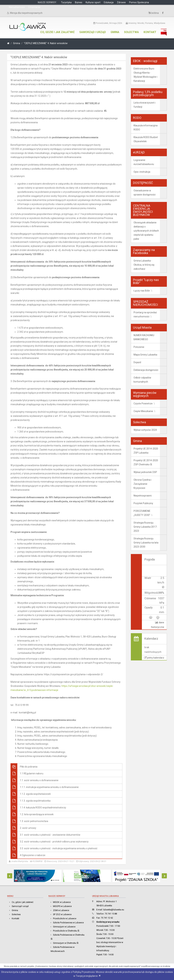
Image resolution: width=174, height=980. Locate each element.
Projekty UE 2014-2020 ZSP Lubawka (146, 451)
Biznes (79, 2)
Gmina (115, 32)
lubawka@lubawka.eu (114, 910)
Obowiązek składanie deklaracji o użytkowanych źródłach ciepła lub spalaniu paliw (146, 231)
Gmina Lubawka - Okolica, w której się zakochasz (144, 265)
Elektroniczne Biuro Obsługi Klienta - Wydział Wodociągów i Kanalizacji (145, 75)
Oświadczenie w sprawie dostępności (145, 193)
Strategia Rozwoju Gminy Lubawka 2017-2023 (145, 527)
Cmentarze (34, 7)
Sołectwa (131, 32)
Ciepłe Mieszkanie (143, 411)
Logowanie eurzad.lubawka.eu (144, 162)
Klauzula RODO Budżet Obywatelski (146, 139)
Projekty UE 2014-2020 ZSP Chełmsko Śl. (146, 462)
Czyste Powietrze (143, 404)
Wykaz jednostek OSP (145, 472)
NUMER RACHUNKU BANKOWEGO (144, 337)
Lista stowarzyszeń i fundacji (145, 105)
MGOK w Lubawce (62, 902)
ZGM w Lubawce (61, 910)
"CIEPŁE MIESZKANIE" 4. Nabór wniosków (46, 43)
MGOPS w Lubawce (62, 906)
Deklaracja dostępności (146, 370)
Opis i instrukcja (142, 172)
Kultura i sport (93, 2)
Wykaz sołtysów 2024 (145, 430)
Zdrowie (121, 2)
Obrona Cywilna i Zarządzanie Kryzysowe (142, 484)
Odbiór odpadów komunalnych (142, 380)
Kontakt (150, 32)
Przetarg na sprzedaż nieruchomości (145, 314)
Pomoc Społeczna (139, 2)
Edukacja (109, 2)
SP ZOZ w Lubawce (62, 914)
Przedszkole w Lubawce (65, 918)
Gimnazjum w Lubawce (64, 927)
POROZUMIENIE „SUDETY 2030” (142, 513)
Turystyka (66, 2)
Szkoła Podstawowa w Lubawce (68, 923)
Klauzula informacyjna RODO (146, 128)
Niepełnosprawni (143, 496)
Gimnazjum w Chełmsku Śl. (66, 943)
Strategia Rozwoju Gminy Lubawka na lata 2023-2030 (146, 543)
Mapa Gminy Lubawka (145, 355)
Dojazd (137, 362)
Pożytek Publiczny (143, 503)
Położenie (139, 347)
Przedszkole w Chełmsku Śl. (66, 931)
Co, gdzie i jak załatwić (57, 32)
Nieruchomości (17, 7)
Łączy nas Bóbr (142, 291)
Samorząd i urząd (93, 32)
